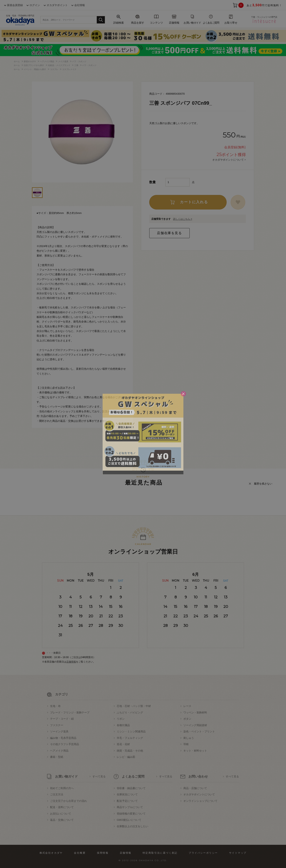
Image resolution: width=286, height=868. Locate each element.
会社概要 (80, 853)
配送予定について (127, 801)
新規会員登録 (15, 5)
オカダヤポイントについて (199, 794)
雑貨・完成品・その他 (130, 751)
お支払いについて (61, 814)
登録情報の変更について (131, 814)
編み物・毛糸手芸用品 (63, 738)
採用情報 (103, 853)
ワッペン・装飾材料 (195, 713)
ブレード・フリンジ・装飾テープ (70, 713)
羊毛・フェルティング (130, 738)
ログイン (35, 5)
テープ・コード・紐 (62, 719)
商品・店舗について (195, 788)
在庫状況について (127, 794)
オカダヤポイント (57, 5)
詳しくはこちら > (183, 219)
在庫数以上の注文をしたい (132, 826)
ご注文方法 (57, 794)
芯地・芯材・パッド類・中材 (134, 706)
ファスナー (57, 725)
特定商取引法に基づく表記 (160, 853)
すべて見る (99, 776)
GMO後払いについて (129, 820)
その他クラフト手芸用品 (65, 744)
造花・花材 (123, 744)
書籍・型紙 (57, 757)
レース (187, 706)
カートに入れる (194, 202)
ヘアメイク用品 (59, 751)
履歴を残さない (263, 484)
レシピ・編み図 (126, 757)
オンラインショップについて (200, 801)
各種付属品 (123, 725)
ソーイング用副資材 (195, 725)
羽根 (186, 744)
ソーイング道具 (59, 731)
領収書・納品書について (131, 788)
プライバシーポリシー (203, 853)
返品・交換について (62, 820)
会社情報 (80, 5)
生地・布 (55, 706)
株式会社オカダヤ (51, 853)
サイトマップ (238, 853)
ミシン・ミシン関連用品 (131, 731)
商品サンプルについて (130, 807)
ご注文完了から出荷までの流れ (68, 801)
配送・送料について (62, 807)
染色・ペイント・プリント (199, 731)
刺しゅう (189, 738)
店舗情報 (71, 662)
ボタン (187, 719)
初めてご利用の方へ (62, 788)
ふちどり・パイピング (130, 713)
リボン (121, 719)
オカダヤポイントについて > (229, 160)
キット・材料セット (195, 751)
